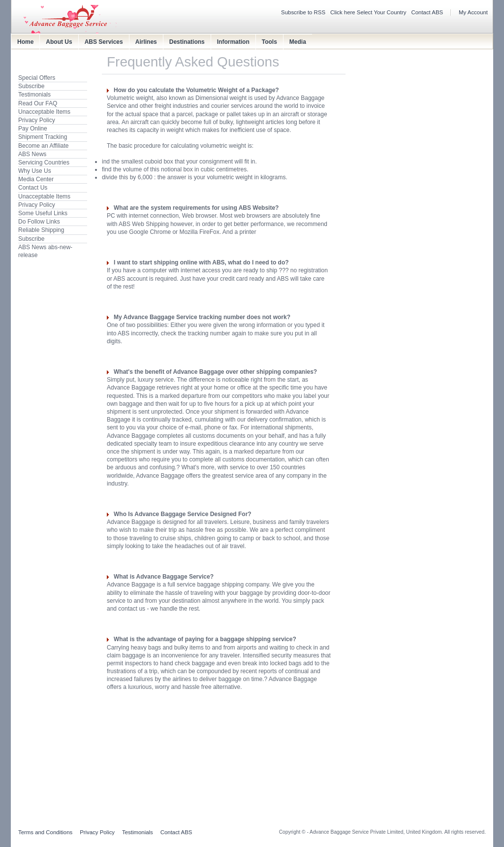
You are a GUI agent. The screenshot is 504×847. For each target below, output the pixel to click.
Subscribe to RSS (303, 12)
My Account (473, 12)
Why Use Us (35, 171)
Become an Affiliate (44, 146)
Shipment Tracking (43, 137)
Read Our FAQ (38, 103)
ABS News (32, 154)
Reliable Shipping (41, 230)
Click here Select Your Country (368, 12)
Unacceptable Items (44, 112)
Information (233, 42)
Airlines (146, 42)
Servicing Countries (44, 163)
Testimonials (34, 95)
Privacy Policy (37, 120)
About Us (59, 42)
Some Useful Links (43, 213)
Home (25, 42)
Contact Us (33, 188)
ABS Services (104, 42)
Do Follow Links (39, 222)
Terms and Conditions (45, 832)
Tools (269, 42)
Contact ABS (427, 12)
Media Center (36, 179)
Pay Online (33, 129)
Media (298, 42)
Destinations (187, 42)
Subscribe (31, 86)
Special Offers (37, 78)
